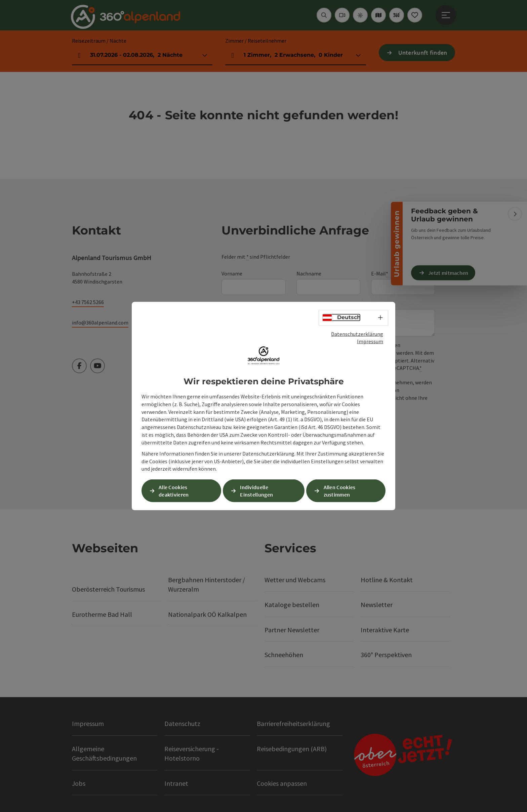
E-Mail (380, 274)
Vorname (232, 273)
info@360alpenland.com (100, 323)
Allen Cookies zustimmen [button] (340, 491)
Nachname (309, 273)
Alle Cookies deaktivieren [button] (174, 491)
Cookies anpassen (282, 783)
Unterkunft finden (423, 53)
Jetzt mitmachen (448, 273)
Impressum (370, 341)
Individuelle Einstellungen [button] (256, 491)
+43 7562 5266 (88, 302)
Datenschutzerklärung (357, 334)
